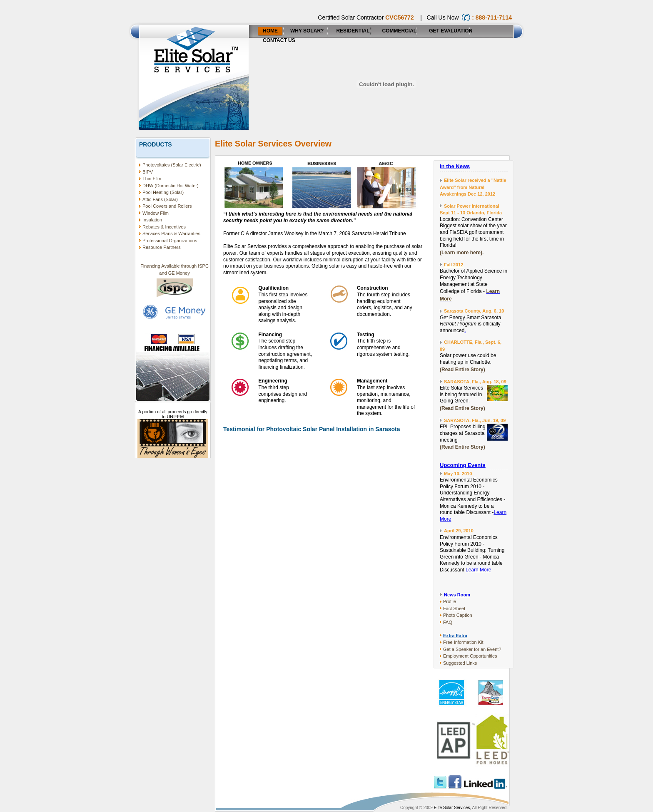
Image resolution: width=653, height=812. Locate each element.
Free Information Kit (463, 642)
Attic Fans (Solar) (160, 199)
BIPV (148, 172)
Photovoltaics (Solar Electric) (172, 165)
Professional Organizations (170, 241)
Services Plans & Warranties (171, 233)
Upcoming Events (463, 465)
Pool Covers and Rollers (167, 206)
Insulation (152, 220)
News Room (457, 595)
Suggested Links (460, 663)
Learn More (478, 570)
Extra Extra (455, 636)
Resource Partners (162, 247)
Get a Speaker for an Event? (472, 649)
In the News (455, 166)
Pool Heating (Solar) (163, 192)
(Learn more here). (462, 253)
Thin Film (152, 179)
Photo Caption (458, 615)
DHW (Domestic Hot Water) (171, 186)
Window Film (156, 213)
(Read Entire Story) (462, 370)
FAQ (448, 622)
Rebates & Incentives (164, 227)
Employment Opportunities (470, 656)
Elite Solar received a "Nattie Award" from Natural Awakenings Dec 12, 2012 (473, 187)
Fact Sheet (454, 608)
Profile (450, 601)
